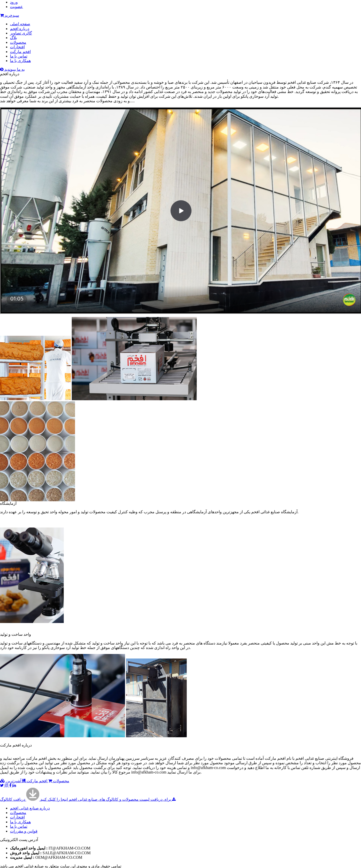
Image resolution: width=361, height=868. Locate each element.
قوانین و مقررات (24, 831)
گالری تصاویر (21, 33)
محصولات (18, 42)
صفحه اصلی (20, 24)
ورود (14, 2)
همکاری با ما (20, 61)
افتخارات (17, 47)
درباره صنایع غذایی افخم (30, 808)
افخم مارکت (20, 52)
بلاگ (13, 38)
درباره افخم (20, 29)
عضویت (16, 7)
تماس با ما (19, 56)
